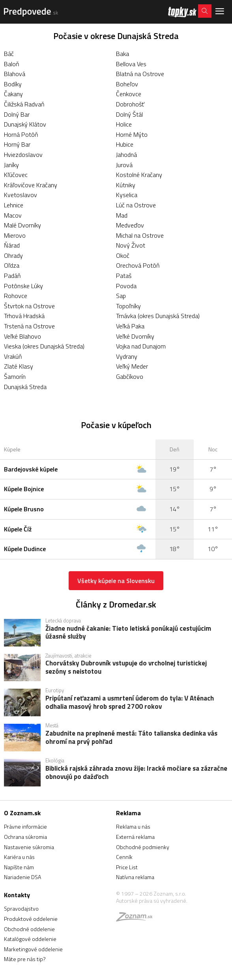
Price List (127, 867)
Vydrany (127, 356)
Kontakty (17, 895)
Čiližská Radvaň (24, 104)
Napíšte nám (19, 867)
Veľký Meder (132, 366)
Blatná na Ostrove (140, 74)
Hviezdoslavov (23, 155)
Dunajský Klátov (25, 124)
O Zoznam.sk (22, 813)
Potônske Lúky (23, 286)
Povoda (126, 286)
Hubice (125, 144)
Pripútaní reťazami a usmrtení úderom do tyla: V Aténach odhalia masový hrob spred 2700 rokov (130, 703)
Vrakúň (13, 356)
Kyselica (127, 195)
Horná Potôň (21, 134)
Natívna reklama (135, 877)
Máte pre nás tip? (25, 959)
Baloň (12, 64)
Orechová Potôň (138, 265)
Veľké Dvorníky (135, 336)
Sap (121, 296)
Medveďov (130, 225)
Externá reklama (135, 837)
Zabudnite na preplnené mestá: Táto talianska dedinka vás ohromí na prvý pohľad (131, 738)
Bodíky (13, 84)
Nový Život (131, 245)
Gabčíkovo (130, 376)
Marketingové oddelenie (33, 949)
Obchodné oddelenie (29, 929)
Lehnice (14, 205)
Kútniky (126, 185)
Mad (122, 215)
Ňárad (12, 245)
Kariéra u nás (19, 857)
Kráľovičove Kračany (31, 185)
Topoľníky (128, 306)
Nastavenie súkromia (29, 847)
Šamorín (15, 376)
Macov (13, 215)
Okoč (123, 255)
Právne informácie (25, 826)
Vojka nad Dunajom (141, 346)
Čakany (13, 94)
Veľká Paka (130, 326)
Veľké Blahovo (22, 336)
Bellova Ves (131, 64)
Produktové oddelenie (31, 919)
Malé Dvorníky (22, 225)
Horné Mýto (132, 134)
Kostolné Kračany (139, 175)
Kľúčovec (16, 175)
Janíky (11, 165)
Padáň (12, 276)
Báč (9, 54)
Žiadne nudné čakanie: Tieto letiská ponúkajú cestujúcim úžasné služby (128, 633)
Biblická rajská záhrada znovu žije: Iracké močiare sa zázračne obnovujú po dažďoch (136, 773)
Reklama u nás (133, 826)
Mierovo (15, 235)
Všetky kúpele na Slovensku (116, 581)
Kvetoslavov (21, 195)
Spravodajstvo (21, 908)
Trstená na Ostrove (29, 326)
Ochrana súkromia (25, 837)
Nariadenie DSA (22, 877)
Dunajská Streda (25, 387)
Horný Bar (17, 144)
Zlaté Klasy (19, 366)
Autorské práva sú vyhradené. (152, 901)
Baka (123, 54)
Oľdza (12, 265)
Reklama (128, 813)
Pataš (124, 276)
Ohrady (13, 255)
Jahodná (126, 155)
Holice (124, 124)
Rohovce (16, 296)
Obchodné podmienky (143, 847)
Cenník (124, 857)
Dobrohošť (130, 104)
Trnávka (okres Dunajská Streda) (158, 316)
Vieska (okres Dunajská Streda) (44, 346)
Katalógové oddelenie (30, 939)
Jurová (124, 165)
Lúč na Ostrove (136, 205)
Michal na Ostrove (140, 235)
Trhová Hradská (24, 316)
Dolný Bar (17, 114)
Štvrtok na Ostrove (29, 306)
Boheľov (127, 84)
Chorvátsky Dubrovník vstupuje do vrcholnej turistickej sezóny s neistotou (126, 668)
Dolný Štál (129, 114)
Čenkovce (129, 94)
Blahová (15, 74)
